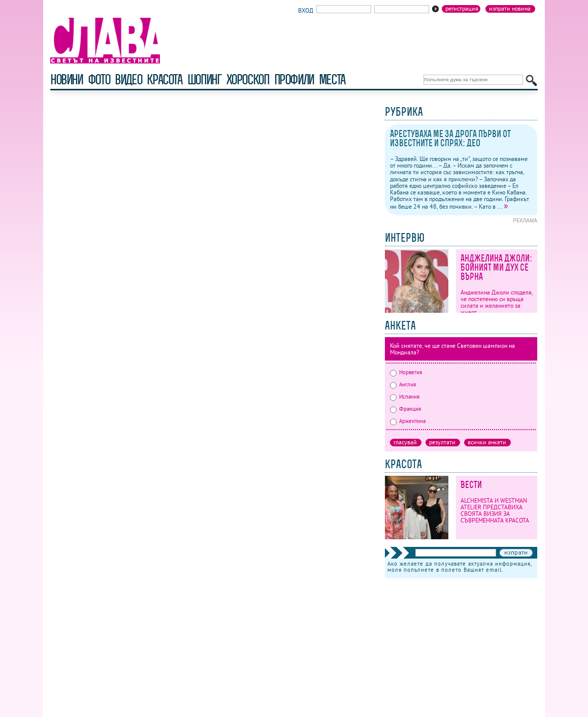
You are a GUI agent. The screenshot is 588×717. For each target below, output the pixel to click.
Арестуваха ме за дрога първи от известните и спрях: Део (450, 138)
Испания (405, 397)
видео (128, 79)
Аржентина (408, 421)
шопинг (204, 79)
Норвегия (406, 372)
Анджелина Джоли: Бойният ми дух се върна (496, 267)
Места (332, 79)
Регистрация (462, 9)
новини (67, 79)
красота (164, 79)
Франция (405, 409)
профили (294, 79)
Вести (471, 485)
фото (99, 79)
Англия (403, 384)
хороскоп (248, 79)
